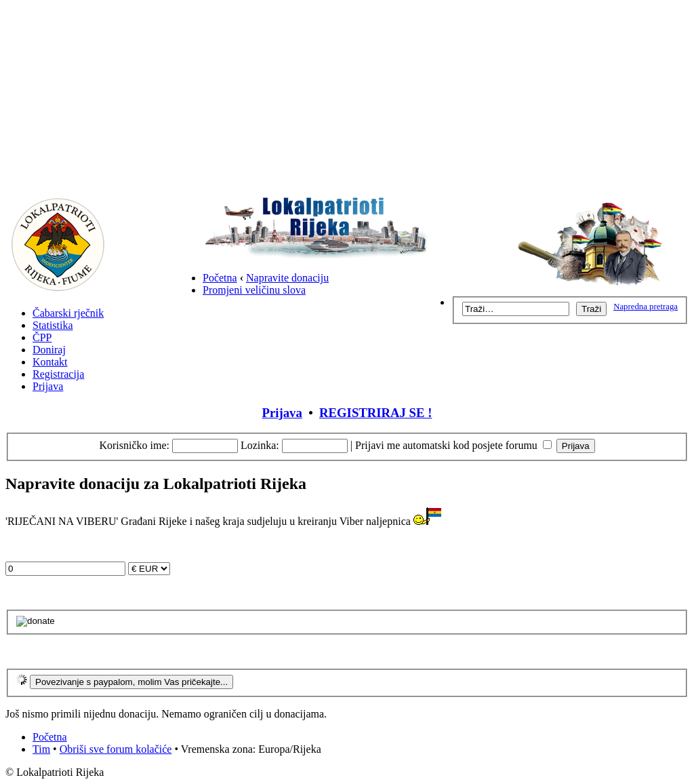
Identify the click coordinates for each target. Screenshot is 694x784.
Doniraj (49, 350)
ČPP (42, 337)
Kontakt (50, 362)
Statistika (53, 325)
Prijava (48, 386)
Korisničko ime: (134, 445)
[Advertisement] (347, 100)
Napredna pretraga (646, 307)
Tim (41, 749)
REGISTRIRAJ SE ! (375, 413)
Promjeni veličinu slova (254, 290)
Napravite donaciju (287, 278)
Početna (220, 278)
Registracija (58, 374)
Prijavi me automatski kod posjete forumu (453, 445)
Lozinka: (260, 445)
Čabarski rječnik (68, 313)
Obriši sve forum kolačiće (116, 749)
